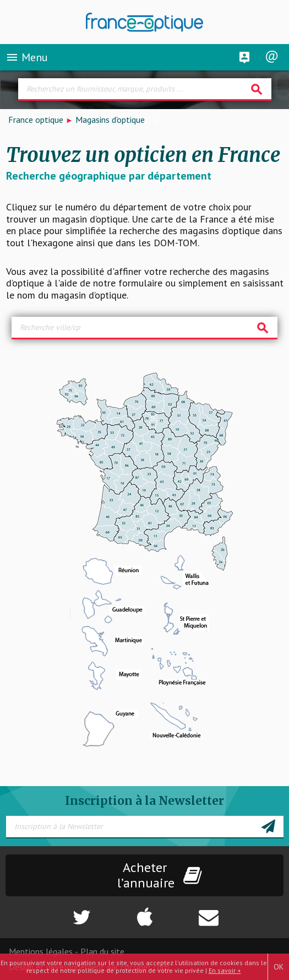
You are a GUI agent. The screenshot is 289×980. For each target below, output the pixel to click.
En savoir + (225, 970)
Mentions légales (41, 951)
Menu (27, 57)
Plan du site (102, 951)
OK (279, 967)
